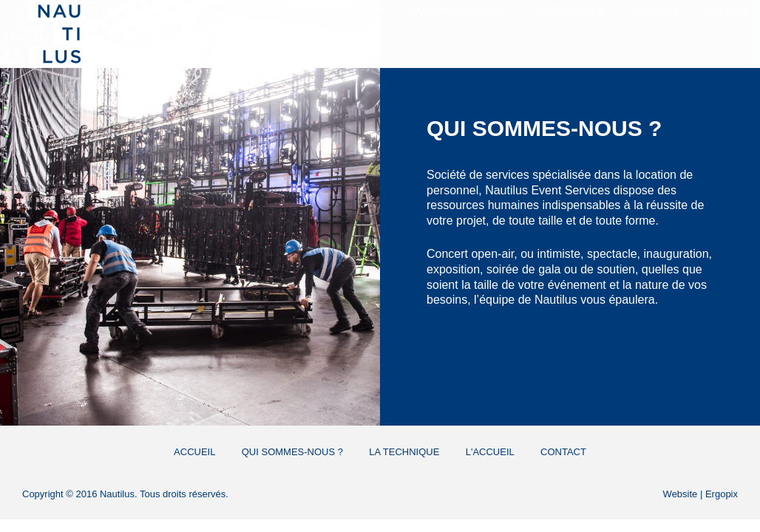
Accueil (355, 24)
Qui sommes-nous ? (451, 24)
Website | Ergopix (700, 494)
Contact (714, 24)
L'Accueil (643, 24)
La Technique (560, 24)
